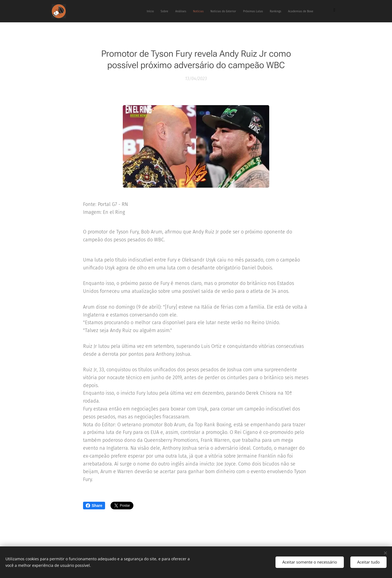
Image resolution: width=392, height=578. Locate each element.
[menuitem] (237, 11)
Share (94, 506)
